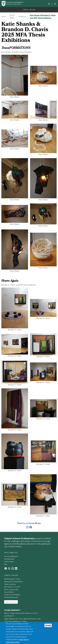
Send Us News (9, 561)
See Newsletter (9, 559)
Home (4, 16)
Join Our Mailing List (11, 556)
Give (6, 564)
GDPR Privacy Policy (13, 642)
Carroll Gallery (29, 10)
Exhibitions (22, 16)
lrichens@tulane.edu (11, 597)
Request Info (14, 619)
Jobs (39, 619)
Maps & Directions (11, 602)
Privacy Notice (23, 639)
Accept (48, 625)
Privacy (24, 621)
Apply (6, 619)
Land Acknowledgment (13, 621)
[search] (49, 4)
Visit (21, 619)
